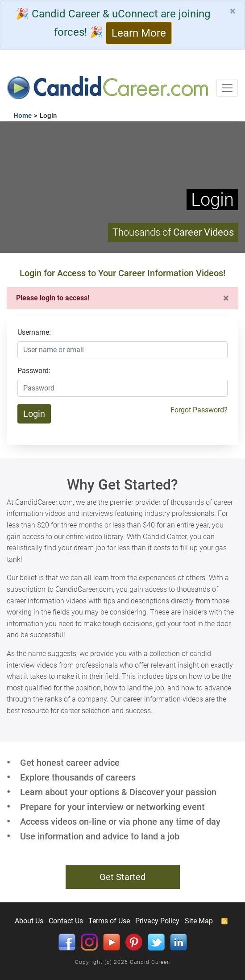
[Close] (233, 11)
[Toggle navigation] (227, 88)
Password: (34, 371)
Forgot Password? (199, 410)
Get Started (122, 877)
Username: (34, 332)
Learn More (139, 33)
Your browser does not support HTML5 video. (122, 187)
